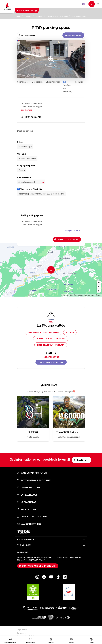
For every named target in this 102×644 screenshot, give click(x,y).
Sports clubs (26, 509)
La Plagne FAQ (27, 502)
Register (82, 460)
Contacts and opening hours (39, 566)
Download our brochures (34, 480)
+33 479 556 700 (51, 357)
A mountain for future (32, 473)
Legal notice (22, 630)
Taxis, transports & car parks (59, 16)
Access (70, 332)
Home (20, 16)
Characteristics (53, 82)
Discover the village (52, 362)
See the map (27, 110)
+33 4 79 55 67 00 (31, 117)
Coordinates (23, 82)
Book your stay (27, 11)
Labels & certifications (32, 517)
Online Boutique (28, 487)
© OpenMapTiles (67, 295)
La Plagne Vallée (72, 231)
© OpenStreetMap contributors (85, 295)
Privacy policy (23, 633)
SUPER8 (33, 432)
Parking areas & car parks (51, 339)
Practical (41, 16)
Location (79, 82)
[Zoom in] (99, 283)
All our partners (29, 524)
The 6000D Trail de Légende (69, 432)
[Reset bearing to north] (99, 291)
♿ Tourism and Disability (68, 86)
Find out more (73, 35)
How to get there (68, 239)
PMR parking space (79, 16)
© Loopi (99, 295)
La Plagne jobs (27, 495)
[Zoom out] (99, 287)
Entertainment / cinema (51, 345)
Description (37, 82)
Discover (30, 16)
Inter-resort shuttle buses (44, 332)
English (84, 4)
